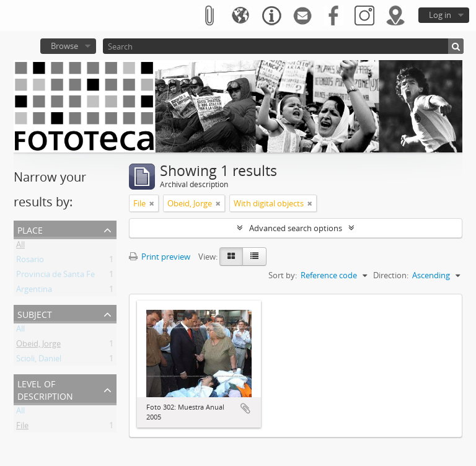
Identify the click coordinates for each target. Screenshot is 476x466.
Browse (64, 46)
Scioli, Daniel (39, 361)
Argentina (34, 291)
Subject (35, 313)
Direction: (391, 275)
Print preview (160, 257)
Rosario (30, 262)
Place (30, 229)
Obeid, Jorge (38, 346)
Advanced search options (296, 228)
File (22, 428)
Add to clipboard (245, 408)
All (20, 247)
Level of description (45, 389)
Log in (440, 15)
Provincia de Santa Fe (55, 276)
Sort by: (283, 275)
